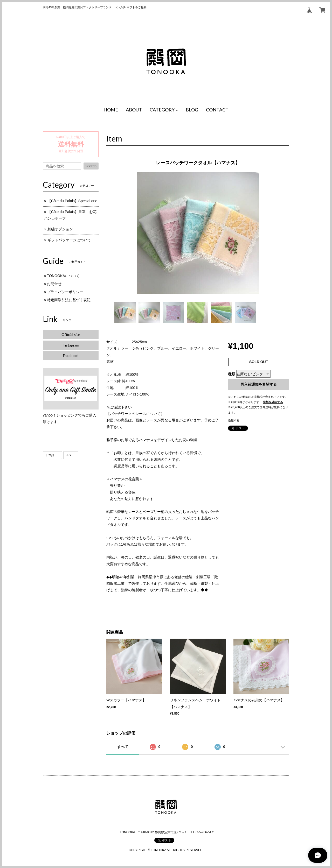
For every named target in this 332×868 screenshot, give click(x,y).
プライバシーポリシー (65, 292)
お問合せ (54, 284)
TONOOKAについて (63, 276)
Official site (71, 334)
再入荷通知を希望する (259, 384)
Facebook (71, 355)
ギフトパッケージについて (69, 240)
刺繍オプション (60, 229)
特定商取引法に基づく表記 (69, 300)
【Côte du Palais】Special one (74, 201)
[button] (164, 110)
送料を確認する (273, 402)
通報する (234, 420)
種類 (232, 374)
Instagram (71, 345)
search (91, 166)
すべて (123, 747)
